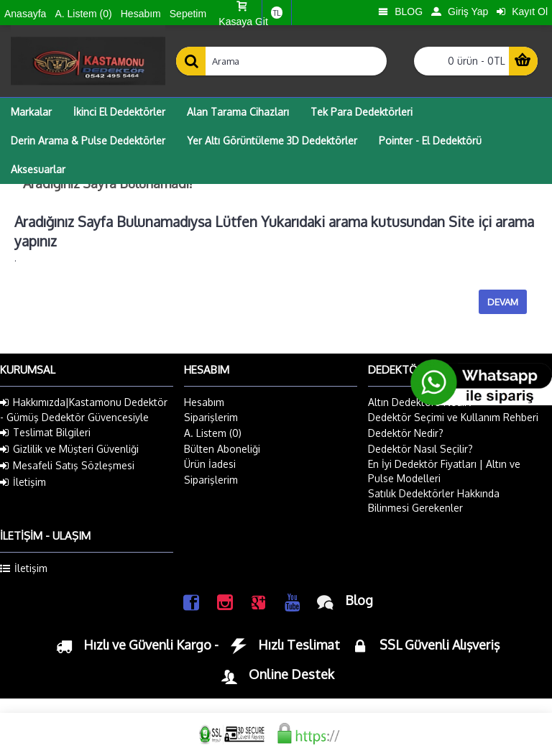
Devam (503, 302)
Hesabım (204, 402)
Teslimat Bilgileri (45, 433)
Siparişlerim (211, 417)
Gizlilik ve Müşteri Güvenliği (69, 449)
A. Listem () (213, 433)
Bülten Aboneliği (222, 449)
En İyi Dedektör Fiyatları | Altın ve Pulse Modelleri (444, 471)
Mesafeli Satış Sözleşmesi (67, 466)
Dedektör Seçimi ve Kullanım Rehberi (453, 417)
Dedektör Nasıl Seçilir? (420, 449)
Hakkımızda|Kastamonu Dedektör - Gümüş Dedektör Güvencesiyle (84, 410)
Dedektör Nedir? (406, 433)
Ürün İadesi (210, 464)
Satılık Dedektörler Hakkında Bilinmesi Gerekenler (434, 501)
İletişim (23, 482)
